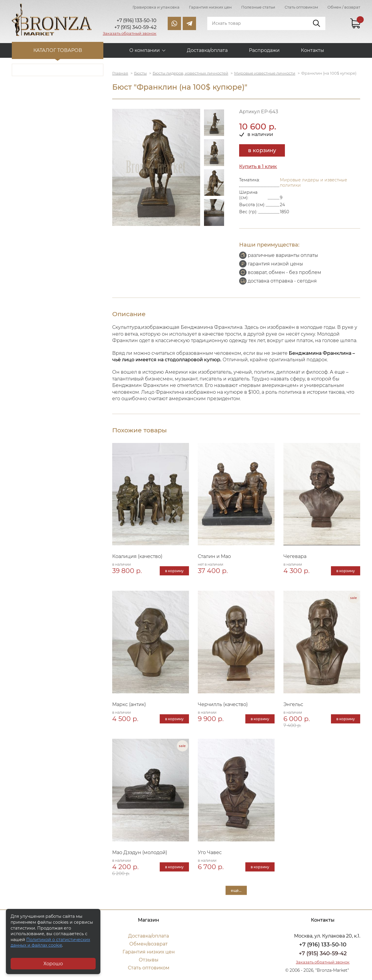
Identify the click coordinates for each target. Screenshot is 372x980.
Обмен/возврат (149, 944)
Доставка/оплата (207, 50)
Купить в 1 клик (258, 166)
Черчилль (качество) (223, 704)
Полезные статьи (258, 7)
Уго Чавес (210, 852)
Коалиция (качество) (137, 556)
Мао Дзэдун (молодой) (140, 852)
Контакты (313, 50)
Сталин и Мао (214, 556)
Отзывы (149, 960)
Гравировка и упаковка (156, 7)
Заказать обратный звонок (130, 33)
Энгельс (293, 704)
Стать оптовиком (301, 7)
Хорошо (53, 964)
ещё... (236, 890)
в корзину (262, 150)
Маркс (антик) (129, 704)
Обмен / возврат (344, 7)
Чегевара (295, 556)
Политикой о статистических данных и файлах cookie (50, 943)
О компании (145, 50)
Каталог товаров (58, 50)
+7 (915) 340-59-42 (323, 953)
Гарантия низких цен (210, 7)
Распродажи (264, 50)
